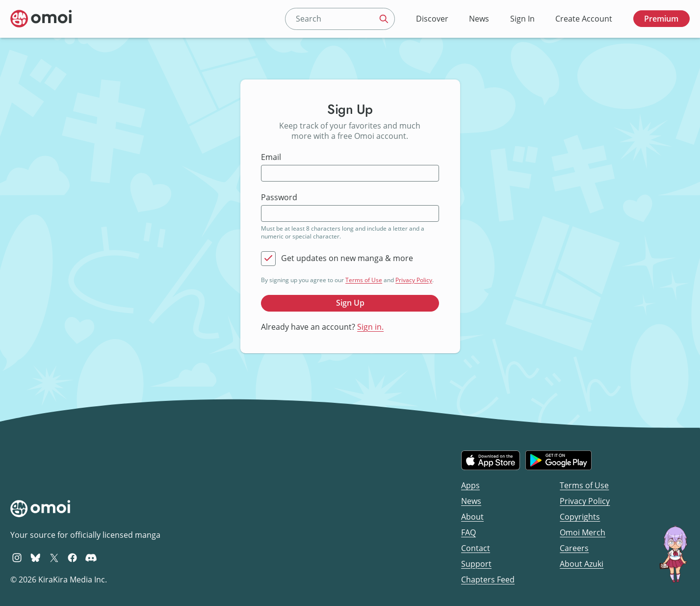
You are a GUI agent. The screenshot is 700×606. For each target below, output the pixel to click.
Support (476, 564)
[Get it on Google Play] (558, 460)
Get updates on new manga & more (347, 258)
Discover (432, 19)
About (472, 517)
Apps (470, 485)
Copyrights (580, 517)
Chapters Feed (488, 580)
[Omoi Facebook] (72, 557)
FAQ (468, 532)
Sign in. (370, 327)
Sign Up (350, 303)
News (479, 19)
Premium (661, 19)
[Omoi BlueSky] (36, 557)
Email (271, 157)
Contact (476, 548)
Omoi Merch (583, 532)
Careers (574, 548)
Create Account (584, 19)
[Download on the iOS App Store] (491, 460)
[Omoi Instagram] (17, 557)
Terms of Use (364, 280)
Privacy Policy (414, 280)
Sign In (522, 19)
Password (279, 198)
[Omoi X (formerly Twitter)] (54, 557)
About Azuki (582, 564)
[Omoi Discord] (91, 557)
